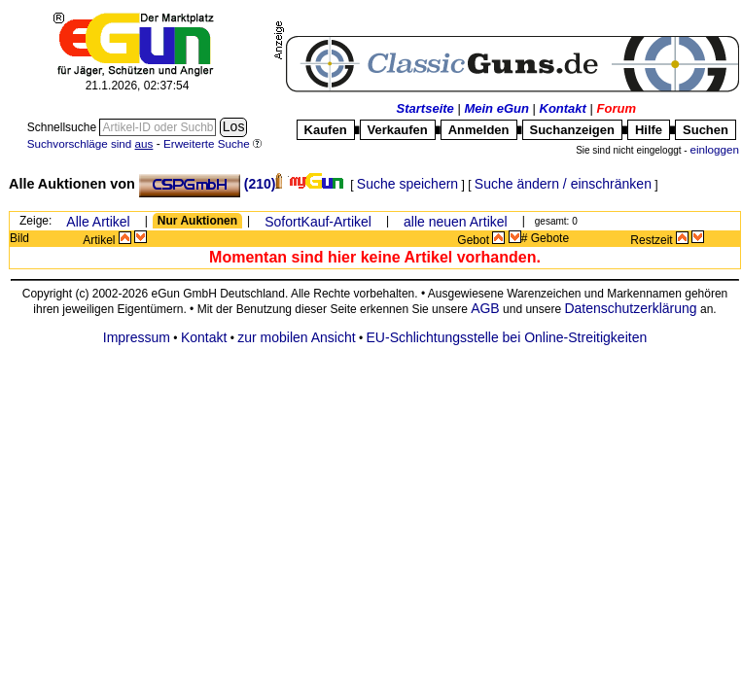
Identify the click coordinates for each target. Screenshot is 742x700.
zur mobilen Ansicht (296, 337)
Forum (617, 108)
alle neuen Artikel (456, 222)
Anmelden (479, 130)
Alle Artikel (98, 222)
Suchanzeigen (572, 130)
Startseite (425, 108)
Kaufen (326, 130)
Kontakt (563, 108)
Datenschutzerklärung (630, 308)
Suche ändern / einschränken (563, 184)
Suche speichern (407, 184)
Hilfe (649, 130)
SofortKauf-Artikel (318, 222)
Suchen (706, 130)
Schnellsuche (64, 127)
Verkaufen (398, 130)
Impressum (137, 337)
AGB (485, 308)
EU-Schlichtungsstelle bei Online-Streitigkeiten (507, 337)
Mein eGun (496, 108)
